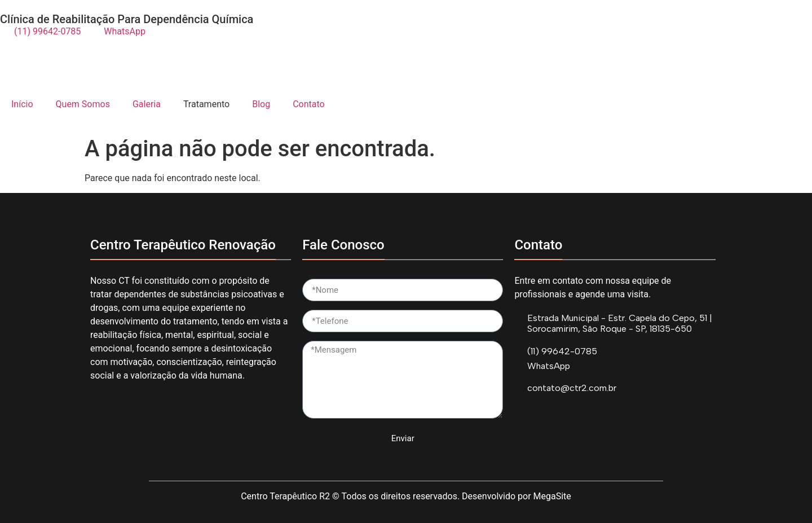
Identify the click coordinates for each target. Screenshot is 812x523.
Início (22, 104)
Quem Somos (83, 104)
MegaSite (552, 496)
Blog (261, 104)
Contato (309, 104)
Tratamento (206, 104)
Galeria (147, 104)
